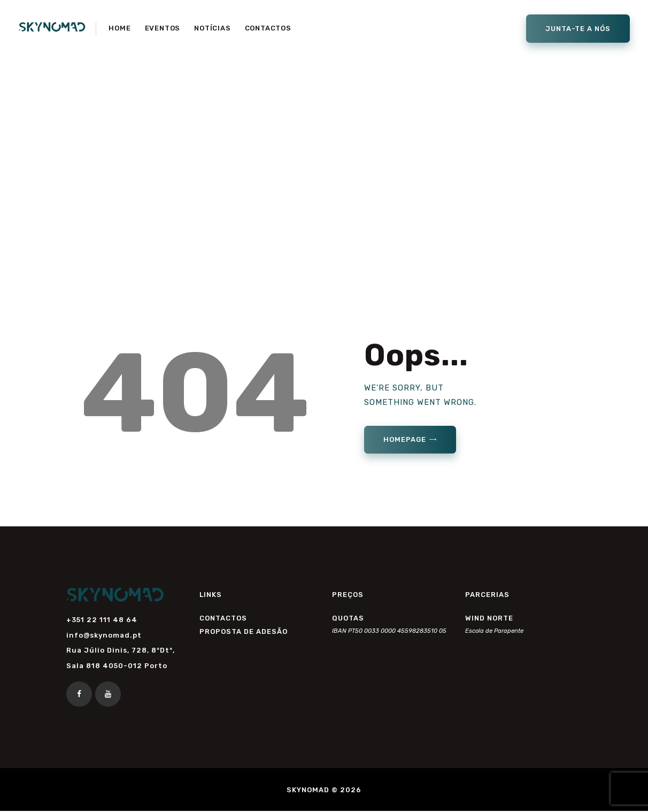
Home (272, 171)
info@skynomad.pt (104, 635)
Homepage (404, 439)
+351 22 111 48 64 (102, 620)
